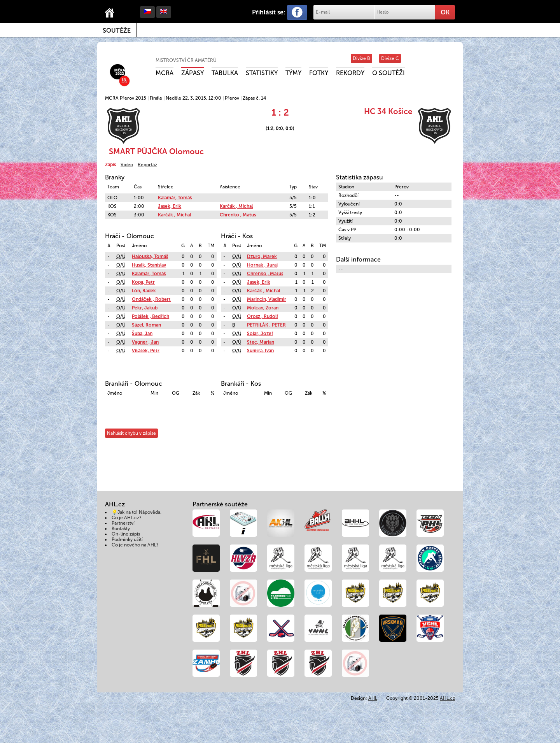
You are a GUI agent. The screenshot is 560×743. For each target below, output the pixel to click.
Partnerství (123, 523)
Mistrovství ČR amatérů (186, 60)
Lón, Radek (144, 291)
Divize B (361, 58)
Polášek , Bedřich (150, 316)
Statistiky (262, 73)
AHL (373, 698)
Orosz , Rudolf (262, 316)
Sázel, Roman (146, 325)
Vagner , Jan (145, 342)
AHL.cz (447, 698)
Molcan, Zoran (263, 308)
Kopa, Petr (143, 282)
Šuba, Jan (142, 334)
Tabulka (225, 73)
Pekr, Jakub (145, 308)
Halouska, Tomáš (150, 256)
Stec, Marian (261, 342)
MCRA (164, 73)
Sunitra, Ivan (260, 351)
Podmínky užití (127, 539)
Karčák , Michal (236, 206)
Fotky (319, 73)
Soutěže (117, 31)
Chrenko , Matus (238, 215)
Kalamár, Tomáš (175, 198)
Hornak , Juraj (262, 265)
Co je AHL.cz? (127, 518)
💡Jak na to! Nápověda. (136, 512)
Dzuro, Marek (262, 256)
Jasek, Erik (170, 206)
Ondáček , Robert (151, 299)
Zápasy (192, 73)
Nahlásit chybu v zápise (131, 433)
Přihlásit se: (269, 12)
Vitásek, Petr (146, 351)
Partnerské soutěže (220, 504)
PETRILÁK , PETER (266, 325)
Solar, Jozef (260, 334)
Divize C (390, 58)
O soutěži (388, 73)
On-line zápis (126, 534)
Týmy (293, 73)
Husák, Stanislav (149, 265)
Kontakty (121, 529)
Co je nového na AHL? (135, 545)
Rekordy (350, 73)
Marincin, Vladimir (267, 299)
